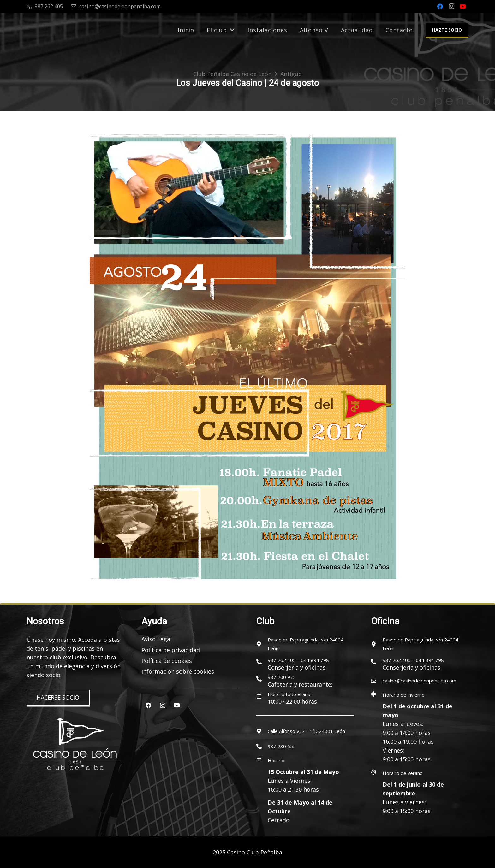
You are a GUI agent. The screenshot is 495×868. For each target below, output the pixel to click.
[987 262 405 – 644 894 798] (262, 662)
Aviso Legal (157, 639)
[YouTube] (463, 6)
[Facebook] (440, 6)
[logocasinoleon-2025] (52, 30)
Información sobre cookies (178, 671)
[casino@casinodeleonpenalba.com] (377, 681)
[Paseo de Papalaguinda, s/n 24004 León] (262, 644)
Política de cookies (167, 661)
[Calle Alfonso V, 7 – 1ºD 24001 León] (262, 731)
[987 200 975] (262, 679)
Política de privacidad (171, 650)
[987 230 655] (262, 746)
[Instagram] (451, 6)
